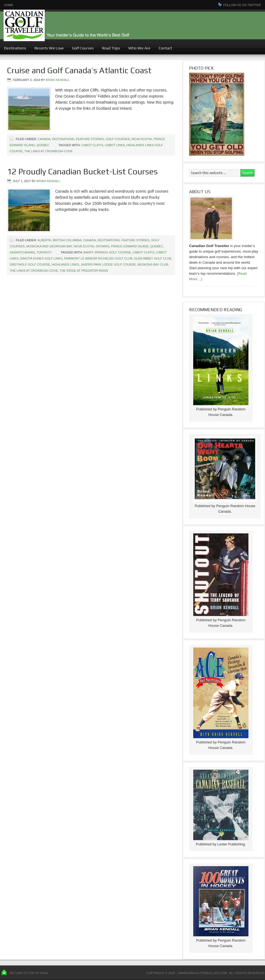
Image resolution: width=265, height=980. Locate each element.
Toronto (44, 252)
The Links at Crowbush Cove (48, 151)
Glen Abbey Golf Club (153, 258)
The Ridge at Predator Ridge (84, 271)
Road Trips (111, 48)
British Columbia (67, 240)
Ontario (103, 246)
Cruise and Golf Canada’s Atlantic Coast (79, 70)
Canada (44, 139)
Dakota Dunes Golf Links (41, 258)
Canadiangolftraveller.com (202, 973)
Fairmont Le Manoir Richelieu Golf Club (98, 258)
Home (9, 5)
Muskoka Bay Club (153, 264)
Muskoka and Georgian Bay (49, 246)
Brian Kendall (58, 80)
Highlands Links (65, 264)
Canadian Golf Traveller (132, 26)
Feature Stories (90, 139)
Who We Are (139, 48)
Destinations (15, 48)
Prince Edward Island (130, 246)
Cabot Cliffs (92, 145)
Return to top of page (29, 973)
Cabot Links (115, 145)
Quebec (43, 145)
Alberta (44, 240)
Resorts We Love (49, 48)
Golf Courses (83, 48)
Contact (165, 48)
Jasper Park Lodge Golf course (108, 264)
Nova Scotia (142, 139)
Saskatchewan (22, 252)
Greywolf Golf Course (30, 264)
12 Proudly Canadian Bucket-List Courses (82, 171)
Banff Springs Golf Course (107, 252)
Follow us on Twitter (242, 5)
